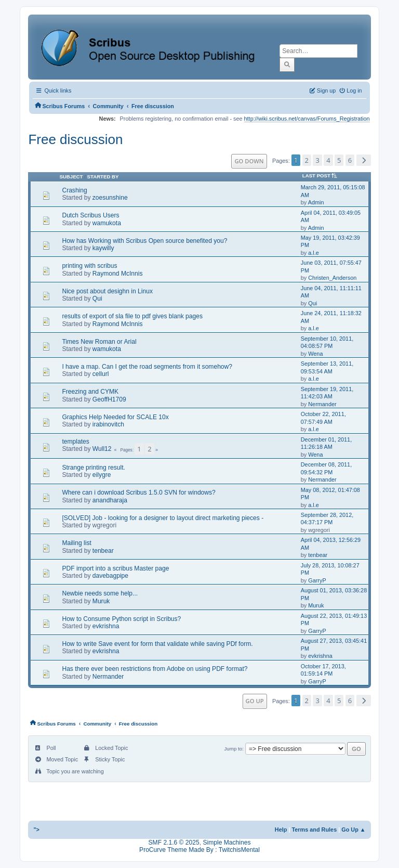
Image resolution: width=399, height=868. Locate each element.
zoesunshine (110, 198)
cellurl (101, 374)
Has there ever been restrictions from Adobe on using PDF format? (155, 669)
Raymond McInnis (118, 274)
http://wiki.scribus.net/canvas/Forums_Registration (307, 119)
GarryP (317, 580)
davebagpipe (110, 576)
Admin (316, 202)
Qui (97, 299)
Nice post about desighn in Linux (107, 291)
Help (281, 830)
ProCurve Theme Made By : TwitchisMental (199, 850)
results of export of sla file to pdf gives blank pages (132, 316)
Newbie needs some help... (100, 593)
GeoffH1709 (109, 399)
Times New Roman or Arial (99, 342)
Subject (71, 177)
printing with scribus (89, 266)
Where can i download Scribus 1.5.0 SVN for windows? (138, 493)
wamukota (107, 223)
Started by (103, 177)
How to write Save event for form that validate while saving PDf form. (157, 644)
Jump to (233, 749)
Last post (322, 176)
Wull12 (102, 449)
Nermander (322, 404)
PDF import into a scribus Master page (115, 568)
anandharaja (110, 500)
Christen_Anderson (332, 278)
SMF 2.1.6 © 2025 (174, 842)
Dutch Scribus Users (90, 215)
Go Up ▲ (353, 830)
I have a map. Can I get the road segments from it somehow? (147, 367)
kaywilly (103, 248)
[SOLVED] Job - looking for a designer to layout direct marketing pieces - (163, 518)
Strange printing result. (94, 468)
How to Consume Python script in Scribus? (121, 619)
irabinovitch (108, 424)
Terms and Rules (314, 830)
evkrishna (106, 626)
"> (36, 830)
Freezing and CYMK (90, 392)
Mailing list (76, 543)
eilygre (102, 475)
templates (75, 442)
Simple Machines (227, 842)
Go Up (255, 701)
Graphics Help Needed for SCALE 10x (115, 417)
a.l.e (314, 253)
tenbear (103, 551)
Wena (315, 354)
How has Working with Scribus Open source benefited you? (144, 241)
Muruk (101, 601)
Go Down (249, 161)
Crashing (74, 190)
